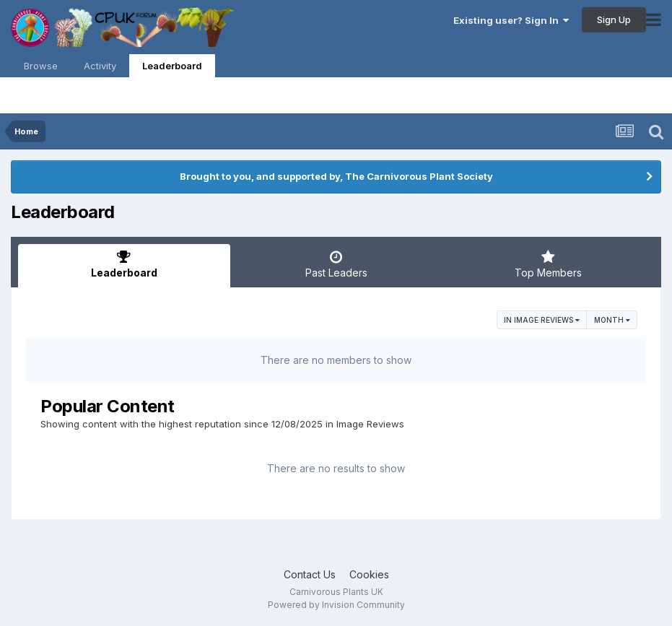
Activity (100, 66)
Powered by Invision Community (336, 605)
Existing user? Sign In (511, 20)
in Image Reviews (542, 320)
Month (612, 320)
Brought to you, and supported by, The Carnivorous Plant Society (336, 176)
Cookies (369, 574)
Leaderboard (172, 69)
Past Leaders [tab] (336, 264)
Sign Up (614, 19)
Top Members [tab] (548, 264)
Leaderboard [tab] (124, 264)
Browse (41, 66)
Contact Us (310, 574)
